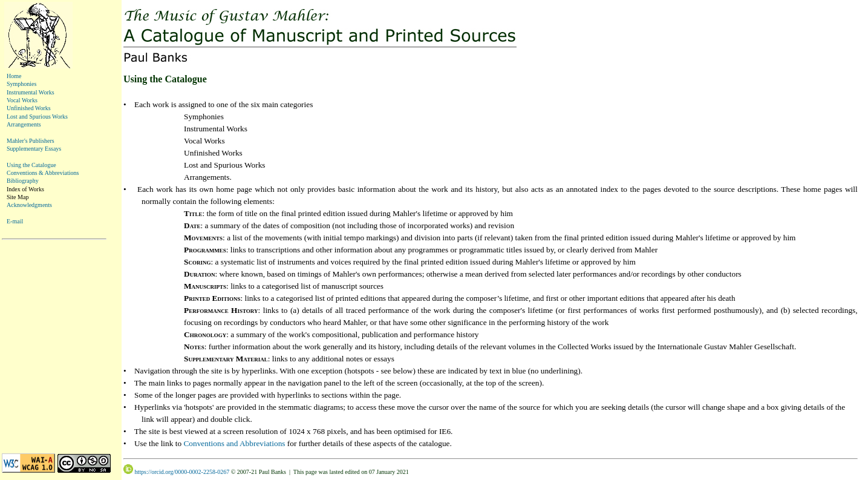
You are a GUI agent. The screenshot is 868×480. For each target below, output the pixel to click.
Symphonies (21, 84)
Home (14, 76)
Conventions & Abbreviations (43, 173)
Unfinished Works (29, 108)
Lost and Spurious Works (37, 117)
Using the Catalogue (31, 165)
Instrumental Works (31, 92)
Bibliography (23, 181)
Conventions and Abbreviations (234, 443)
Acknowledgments (29, 205)
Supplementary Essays (34, 149)
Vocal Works (22, 100)
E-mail (15, 221)
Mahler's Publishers (31, 141)
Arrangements (24, 124)
